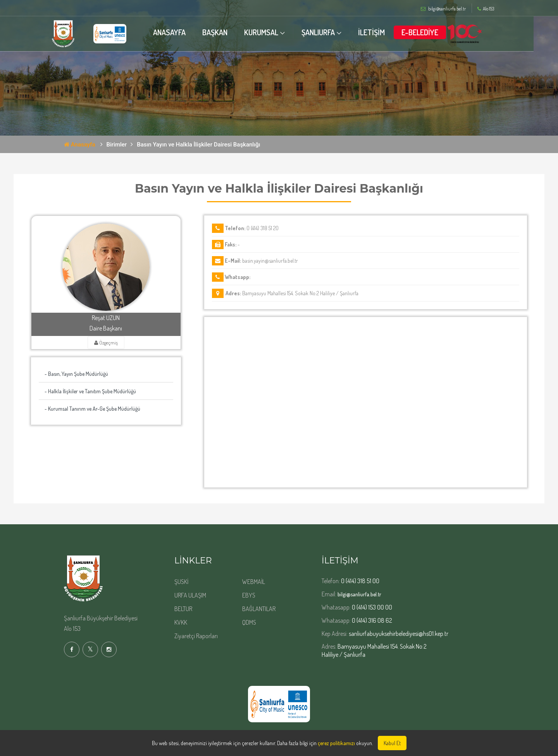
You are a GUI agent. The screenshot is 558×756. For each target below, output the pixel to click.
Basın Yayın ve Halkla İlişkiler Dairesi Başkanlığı (198, 145)
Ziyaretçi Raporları (196, 636)
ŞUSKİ (181, 582)
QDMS (249, 622)
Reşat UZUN (106, 318)
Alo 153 (486, 9)
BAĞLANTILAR (259, 609)
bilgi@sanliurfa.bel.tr (359, 594)
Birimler (117, 145)
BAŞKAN (227, 32)
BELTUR (183, 609)
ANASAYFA (181, 32)
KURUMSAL (273, 32)
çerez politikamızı (336, 743)
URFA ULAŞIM (190, 595)
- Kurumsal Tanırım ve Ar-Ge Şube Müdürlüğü (92, 409)
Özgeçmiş (106, 343)
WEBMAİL (254, 582)
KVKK (181, 622)
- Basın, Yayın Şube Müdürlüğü (76, 374)
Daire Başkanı (106, 328)
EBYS (249, 595)
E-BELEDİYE (432, 32)
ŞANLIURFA (330, 32)
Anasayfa (80, 145)
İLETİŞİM (383, 32)
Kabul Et (392, 743)
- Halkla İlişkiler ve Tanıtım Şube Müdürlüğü (90, 391)
